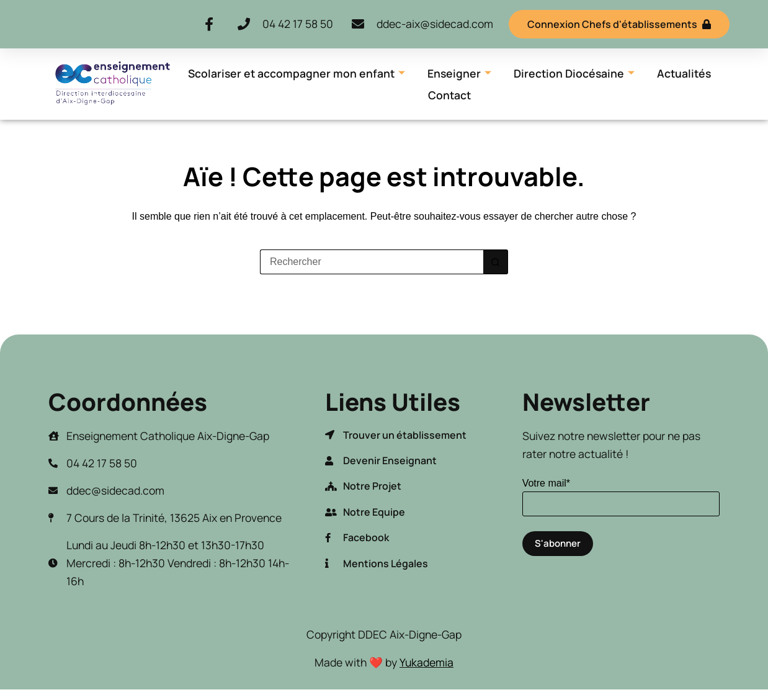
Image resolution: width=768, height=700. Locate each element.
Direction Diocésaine (574, 73)
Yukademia (426, 662)
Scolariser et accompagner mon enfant (297, 73)
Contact (449, 95)
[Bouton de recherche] (496, 262)
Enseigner (459, 73)
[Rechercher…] (372, 262)
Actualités (684, 73)
